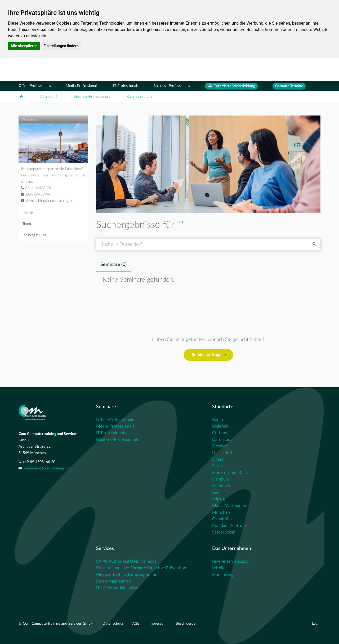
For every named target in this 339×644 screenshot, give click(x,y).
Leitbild (219, 568)
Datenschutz (113, 624)
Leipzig (218, 499)
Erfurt (218, 459)
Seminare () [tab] (113, 265)
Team (27, 224)
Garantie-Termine (289, 86)
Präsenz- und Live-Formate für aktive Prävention (141, 568)
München (221, 512)
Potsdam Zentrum (229, 526)
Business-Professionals (172, 86)
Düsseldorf (48, 97)
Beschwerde (186, 624)
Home (28, 212)
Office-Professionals (35, 86)
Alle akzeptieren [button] (24, 46)
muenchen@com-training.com (47, 468)
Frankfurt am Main (229, 473)
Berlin (218, 420)
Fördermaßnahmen (114, 581)
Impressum (158, 624)
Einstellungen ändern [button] (61, 46)
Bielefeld (220, 426)
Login (316, 624)
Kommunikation (139, 97)
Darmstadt (222, 439)
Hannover (221, 486)
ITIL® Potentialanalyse (117, 588)
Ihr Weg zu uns (34, 235)
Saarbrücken (224, 532)
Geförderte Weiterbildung (231, 86)
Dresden (220, 446)
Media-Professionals (82, 86)
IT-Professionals (126, 86)
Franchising (223, 575)
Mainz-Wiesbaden (229, 506)
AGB (136, 624)
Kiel (216, 492)
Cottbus (220, 433)
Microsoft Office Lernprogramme (127, 575)
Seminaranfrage (209, 355)
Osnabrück (222, 519)
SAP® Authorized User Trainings (126, 561)
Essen (217, 466)
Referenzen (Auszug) (231, 561)
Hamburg (221, 479)
